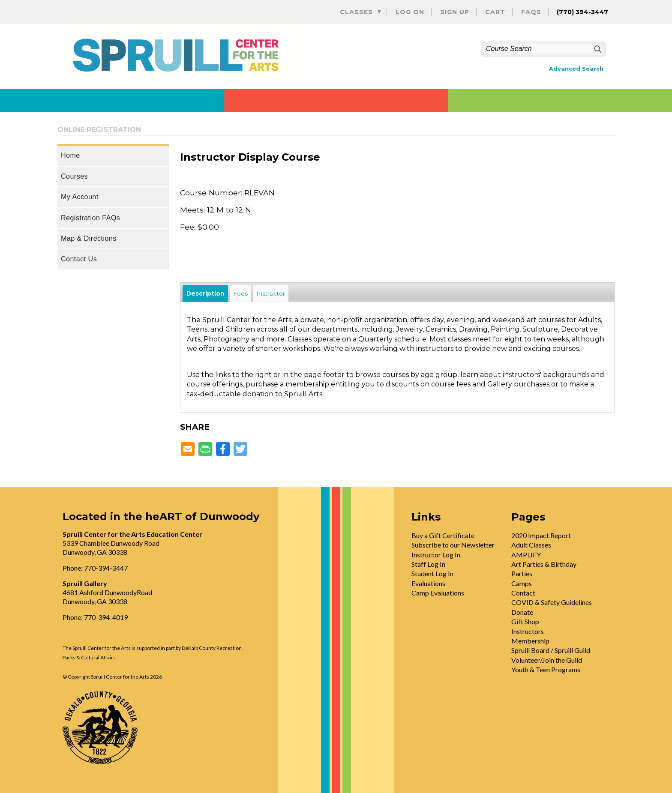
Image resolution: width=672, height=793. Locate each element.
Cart (495, 12)
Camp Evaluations (438, 593)
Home (70, 155)
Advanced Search (576, 69)
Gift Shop (525, 621)
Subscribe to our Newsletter (453, 545)
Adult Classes (531, 545)
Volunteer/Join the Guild (547, 660)
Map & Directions (89, 238)
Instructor (271, 293)
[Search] (597, 49)
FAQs (531, 12)
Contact (523, 593)
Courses (74, 176)
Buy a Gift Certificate (443, 535)
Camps (522, 583)
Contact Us (79, 259)
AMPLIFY (526, 555)
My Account (80, 197)
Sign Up (455, 12)
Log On (410, 12)
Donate (522, 612)
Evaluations (428, 583)
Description (205, 293)
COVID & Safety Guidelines (552, 602)
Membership (530, 641)
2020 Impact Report (541, 535)
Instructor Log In (436, 555)
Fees (240, 293)
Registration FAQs (90, 218)
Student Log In (432, 573)
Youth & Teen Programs (546, 669)
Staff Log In (428, 564)
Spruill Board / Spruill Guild (551, 650)
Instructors (528, 631)
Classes (356, 12)
